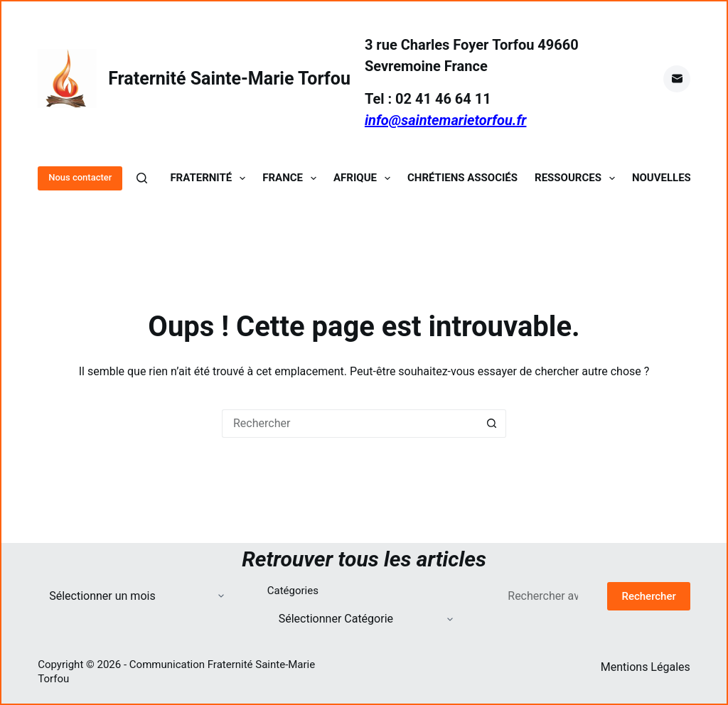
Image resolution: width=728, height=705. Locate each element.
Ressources (578, 178)
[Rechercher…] (350, 424)
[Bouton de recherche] (492, 424)
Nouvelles (662, 178)
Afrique (365, 178)
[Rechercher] (142, 178)
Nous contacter (80, 177)
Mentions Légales (646, 667)
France (292, 178)
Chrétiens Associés (462, 178)
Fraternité (210, 178)
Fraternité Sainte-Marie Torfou (229, 79)
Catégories (293, 591)
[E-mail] (677, 79)
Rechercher (648, 596)
